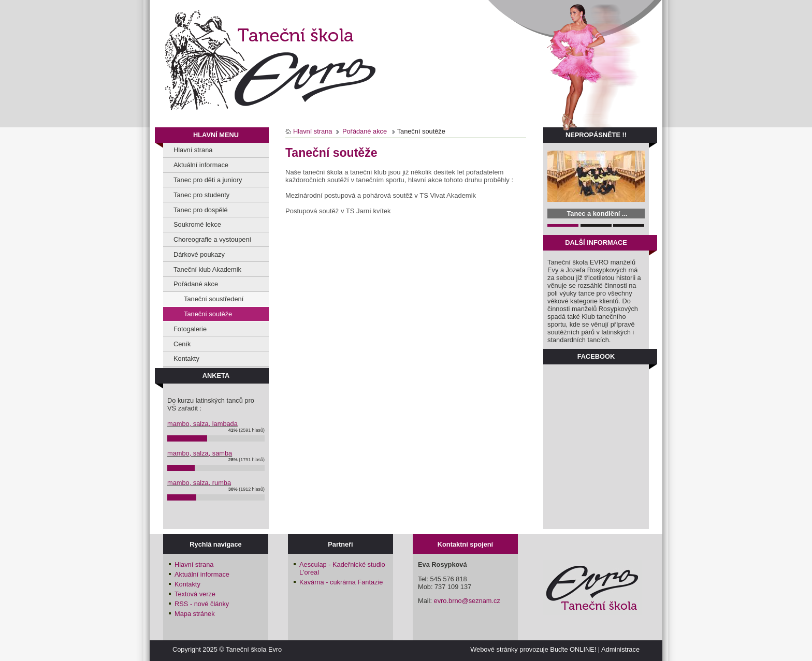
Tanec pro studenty (201, 195)
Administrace (620, 649)
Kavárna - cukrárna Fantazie (341, 582)
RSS (202, 604)
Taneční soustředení (214, 299)
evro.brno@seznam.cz (467, 601)
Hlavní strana (193, 150)
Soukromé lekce (197, 224)
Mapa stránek (195, 614)
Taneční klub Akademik (207, 269)
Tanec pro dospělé (201, 210)
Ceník (182, 344)
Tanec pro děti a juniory (208, 180)
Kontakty (186, 358)
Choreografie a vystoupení (212, 239)
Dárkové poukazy (199, 254)
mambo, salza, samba (200, 453)
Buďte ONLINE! (573, 649)
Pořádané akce (196, 284)
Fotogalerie (190, 329)
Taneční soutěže (208, 314)
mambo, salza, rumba (199, 483)
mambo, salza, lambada (202, 424)
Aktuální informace (201, 165)
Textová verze (195, 594)
